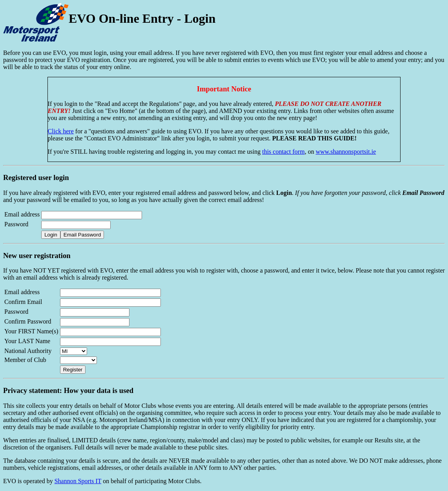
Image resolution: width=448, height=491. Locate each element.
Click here (61, 131)
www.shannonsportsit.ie (346, 152)
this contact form (283, 152)
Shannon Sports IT (78, 481)
